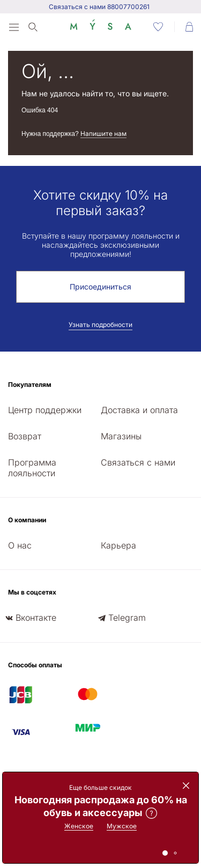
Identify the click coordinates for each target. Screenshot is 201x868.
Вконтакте (36, 618)
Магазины (121, 436)
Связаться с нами (138, 462)
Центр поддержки (45, 410)
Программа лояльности (32, 468)
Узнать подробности (100, 325)
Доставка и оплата (139, 410)
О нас (20, 545)
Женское (79, 826)
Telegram (127, 618)
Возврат (25, 436)
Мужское (122, 826)
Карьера (118, 545)
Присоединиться (100, 287)
